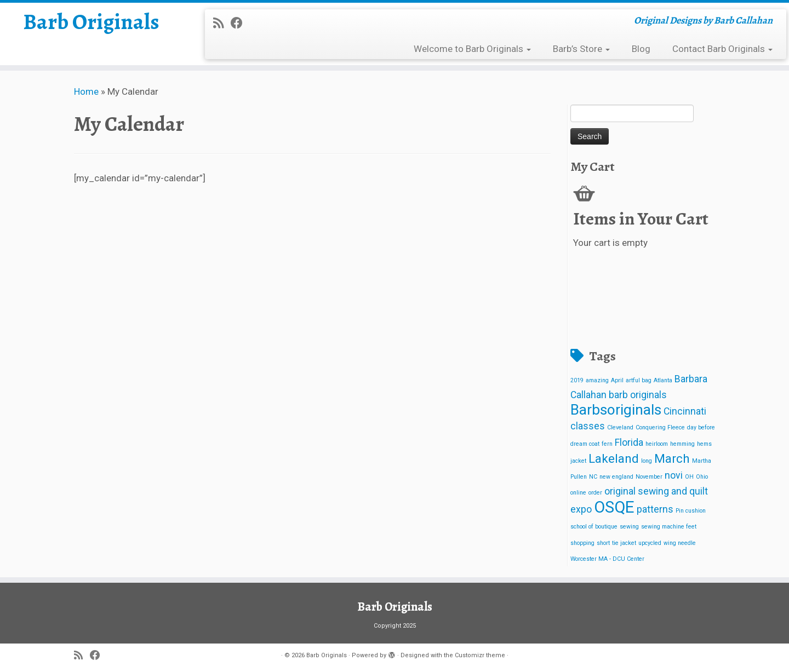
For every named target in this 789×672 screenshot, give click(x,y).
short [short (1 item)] (603, 543)
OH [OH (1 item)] (689, 477)
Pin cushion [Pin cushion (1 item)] (691, 511)
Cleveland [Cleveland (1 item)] (620, 427)
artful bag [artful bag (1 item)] (639, 380)
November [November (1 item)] (649, 477)
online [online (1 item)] (578, 493)
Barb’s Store (581, 49)
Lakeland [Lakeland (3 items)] (614, 458)
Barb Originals (91, 22)
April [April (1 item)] (617, 380)
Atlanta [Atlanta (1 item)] (663, 380)
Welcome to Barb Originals (472, 49)
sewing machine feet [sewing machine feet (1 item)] (669, 527)
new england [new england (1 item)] (616, 477)
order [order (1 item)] (595, 493)
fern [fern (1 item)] (607, 444)
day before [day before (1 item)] (701, 427)
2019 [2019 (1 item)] (577, 380)
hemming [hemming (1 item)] (682, 444)
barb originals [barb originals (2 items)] (638, 395)
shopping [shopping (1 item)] (582, 543)
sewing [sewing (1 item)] (629, 527)
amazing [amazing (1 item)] (597, 380)
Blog (641, 49)
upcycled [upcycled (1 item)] (650, 543)
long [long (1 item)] (647, 461)
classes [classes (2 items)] (588, 426)
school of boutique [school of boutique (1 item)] (594, 527)
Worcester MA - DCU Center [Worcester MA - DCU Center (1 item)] (607, 559)
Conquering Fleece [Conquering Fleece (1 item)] (660, 427)
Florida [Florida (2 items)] (629, 443)
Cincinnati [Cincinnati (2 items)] (685, 411)
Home (86, 91)
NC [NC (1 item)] (593, 477)
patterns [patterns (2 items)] (655, 509)
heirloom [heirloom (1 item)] (657, 444)
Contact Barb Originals (722, 49)
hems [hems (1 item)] (704, 444)
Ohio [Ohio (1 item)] (702, 477)
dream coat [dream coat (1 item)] (585, 444)
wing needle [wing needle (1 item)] (680, 543)
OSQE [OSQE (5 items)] (614, 507)
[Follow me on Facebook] (240, 23)
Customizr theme (480, 655)
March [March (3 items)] (672, 458)
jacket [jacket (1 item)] (578, 461)
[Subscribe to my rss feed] (222, 23)
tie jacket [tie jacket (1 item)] (624, 543)
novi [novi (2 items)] (674, 475)
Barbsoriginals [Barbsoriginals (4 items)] (616, 410)
